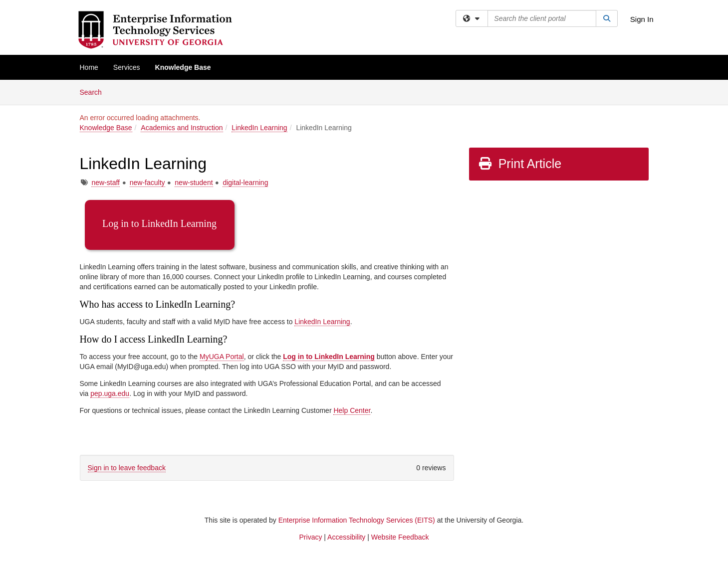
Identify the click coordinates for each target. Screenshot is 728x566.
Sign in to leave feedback (127, 468)
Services (127, 67)
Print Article (520, 164)
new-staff (106, 183)
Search (95, 92)
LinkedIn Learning (259, 128)
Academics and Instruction (182, 128)
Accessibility (346, 537)
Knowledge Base (183, 67)
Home (89, 67)
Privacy (311, 537)
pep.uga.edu (110, 393)
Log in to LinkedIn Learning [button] (159, 223)
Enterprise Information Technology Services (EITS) (357, 520)
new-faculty (147, 183)
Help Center (352, 410)
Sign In (642, 19)
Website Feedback (400, 537)
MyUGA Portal (222, 357)
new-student (194, 183)
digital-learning (245, 183)
